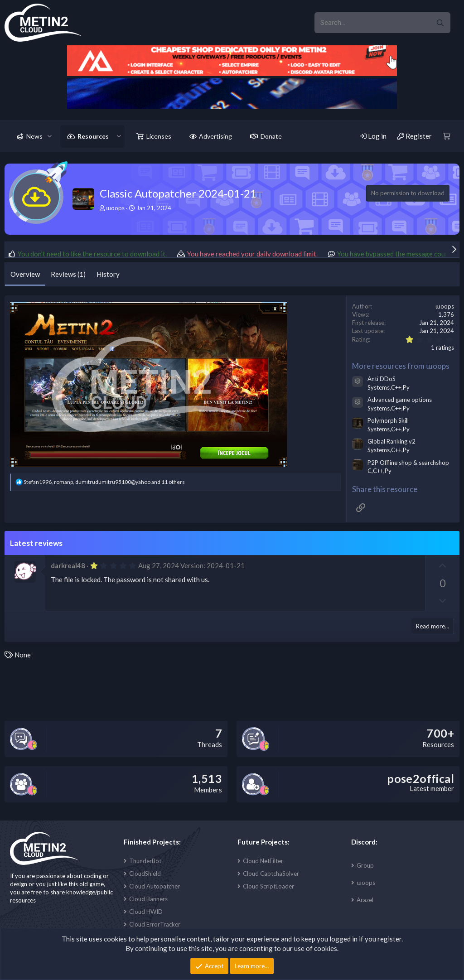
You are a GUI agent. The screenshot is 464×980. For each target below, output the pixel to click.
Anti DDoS (382, 379)
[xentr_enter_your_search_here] (372, 23)
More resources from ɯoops (401, 366)
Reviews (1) (68, 274)
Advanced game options (400, 400)
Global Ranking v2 (391, 441)
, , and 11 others (104, 482)
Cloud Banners (148, 899)
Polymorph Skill (388, 420)
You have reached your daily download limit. (252, 254)
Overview (25, 274)
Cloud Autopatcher (155, 886)
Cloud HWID (146, 912)
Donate (271, 136)
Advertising (215, 136)
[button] (50, 136)
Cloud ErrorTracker (155, 924)
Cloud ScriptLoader (268, 886)
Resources (93, 136)
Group (365, 865)
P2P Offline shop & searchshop (408, 463)
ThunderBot (145, 861)
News (34, 136)
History (108, 274)
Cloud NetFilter (263, 861)
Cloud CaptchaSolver (271, 874)
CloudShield (145, 874)
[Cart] (447, 136)
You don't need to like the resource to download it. (92, 254)
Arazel (365, 900)
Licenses (159, 136)
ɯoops (366, 883)
